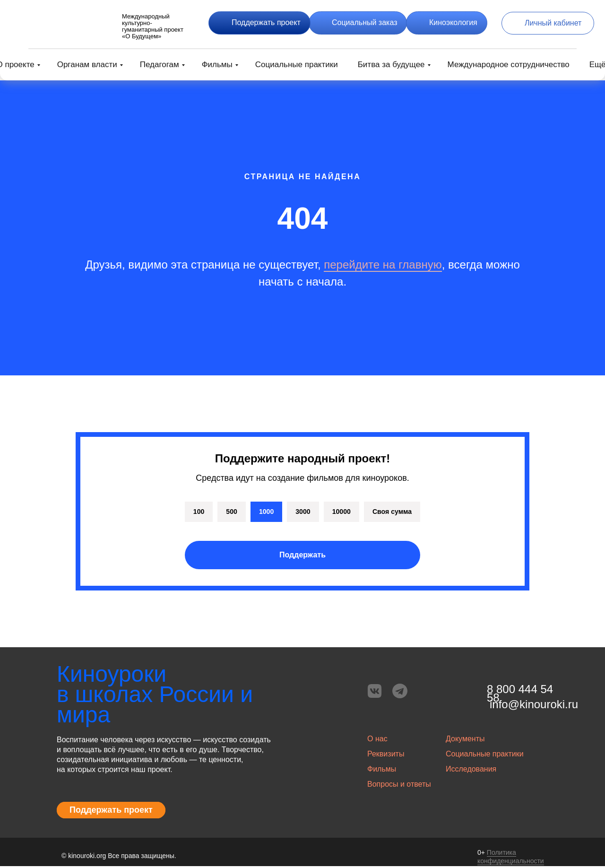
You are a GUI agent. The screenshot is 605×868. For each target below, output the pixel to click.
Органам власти (87, 65)
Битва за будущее (391, 65)
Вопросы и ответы (399, 786)
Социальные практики (297, 65)
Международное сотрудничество (509, 65)
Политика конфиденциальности (511, 859)
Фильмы (217, 65)
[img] (66, 23)
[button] (259, 23)
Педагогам (160, 65)
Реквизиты (386, 756)
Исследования (471, 771)
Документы (465, 741)
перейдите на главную (383, 265)
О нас (377, 741)
